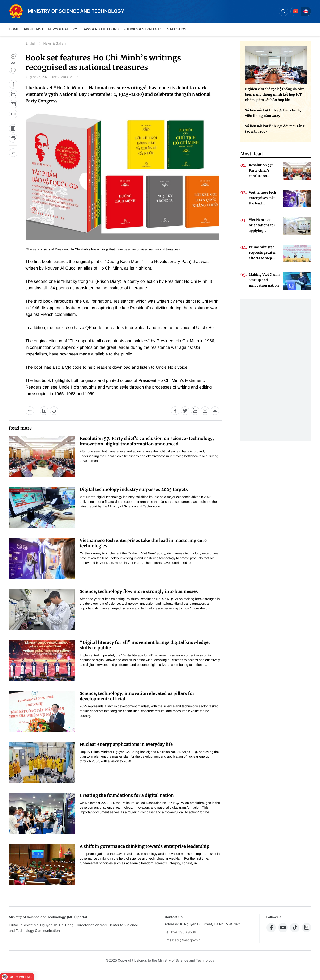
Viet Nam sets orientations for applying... (262, 225)
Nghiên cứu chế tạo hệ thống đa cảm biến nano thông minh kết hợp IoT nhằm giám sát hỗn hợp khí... (275, 94)
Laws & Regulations (100, 29)
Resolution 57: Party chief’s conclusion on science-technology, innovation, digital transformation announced (147, 441)
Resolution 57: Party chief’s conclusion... (261, 170)
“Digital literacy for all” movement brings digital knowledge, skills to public (145, 645)
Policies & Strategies (143, 29)
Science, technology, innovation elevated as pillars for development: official (137, 696)
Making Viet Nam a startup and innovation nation (265, 280)
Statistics (177, 29)
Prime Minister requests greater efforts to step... (262, 253)
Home (14, 29)
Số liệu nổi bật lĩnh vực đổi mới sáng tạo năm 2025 (275, 129)
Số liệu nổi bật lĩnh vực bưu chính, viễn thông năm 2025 (273, 113)
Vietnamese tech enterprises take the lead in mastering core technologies (143, 543)
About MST (34, 29)
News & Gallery (63, 29)
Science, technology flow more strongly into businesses (139, 591)
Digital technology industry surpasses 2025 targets (134, 489)
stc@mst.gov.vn (188, 940)
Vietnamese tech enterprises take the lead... (263, 198)
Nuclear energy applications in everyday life (126, 744)
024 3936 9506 (184, 932)
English (31, 43)
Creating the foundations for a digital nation (127, 795)
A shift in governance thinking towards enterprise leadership (145, 846)
